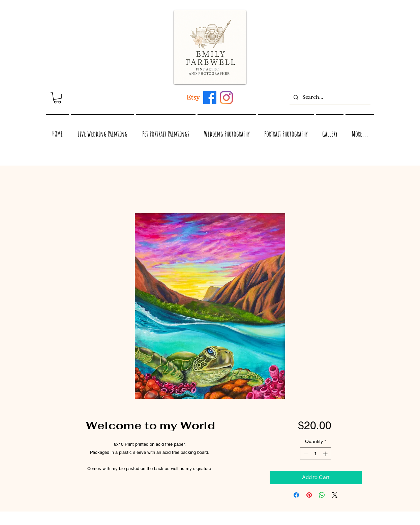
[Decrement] (305, 454)
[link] (57, 98)
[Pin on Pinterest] (309, 495)
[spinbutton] (316, 454)
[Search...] (329, 97)
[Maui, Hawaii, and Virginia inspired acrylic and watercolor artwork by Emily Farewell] (210, 98)
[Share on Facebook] (296, 495)
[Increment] (326, 454)
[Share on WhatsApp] (322, 495)
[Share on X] (335, 495)
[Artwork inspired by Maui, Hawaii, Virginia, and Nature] (193, 98)
